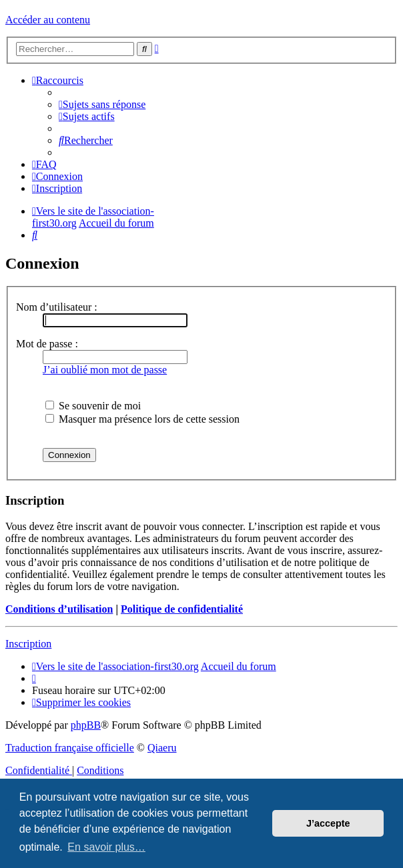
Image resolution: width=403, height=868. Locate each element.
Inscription (28, 644)
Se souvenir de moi (93, 406)
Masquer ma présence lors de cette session (142, 419)
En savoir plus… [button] (106, 847)
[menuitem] (102, 104)
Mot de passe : (47, 344)
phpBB (86, 725)
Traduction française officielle (70, 748)
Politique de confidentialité (182, 609)
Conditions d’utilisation (59, 609)
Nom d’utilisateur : (57, 307)
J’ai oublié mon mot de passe (105, 370)
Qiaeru (162, 748)
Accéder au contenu (48, 20)
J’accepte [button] (328, 823)
